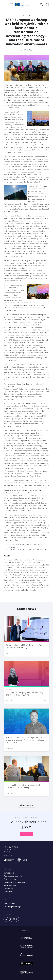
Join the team (10, 904)
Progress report (10, 879)
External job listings (12, 907)
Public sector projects (13, 876)
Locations (8, 892)
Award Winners (10, 886)
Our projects (9, 873)
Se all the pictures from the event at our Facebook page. (29, 550)
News (28, 16)
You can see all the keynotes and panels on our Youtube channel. (29, 546)
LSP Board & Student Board (15, 882)
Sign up (26, 834)
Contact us (8, 889)
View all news (27, 805)
